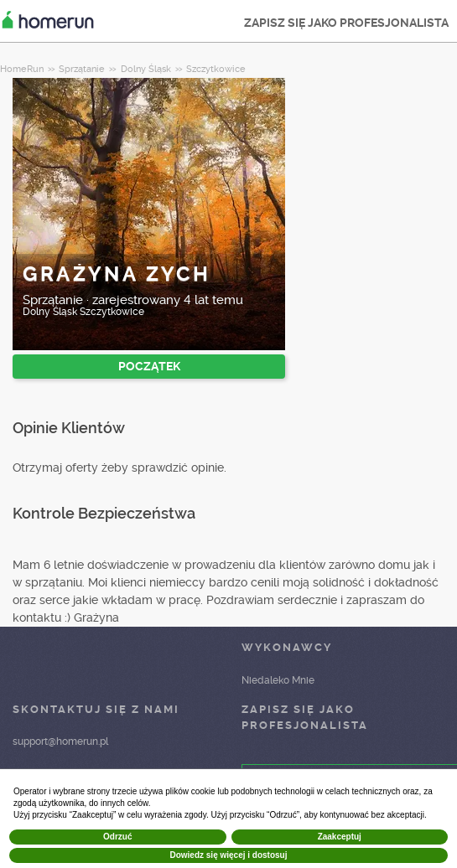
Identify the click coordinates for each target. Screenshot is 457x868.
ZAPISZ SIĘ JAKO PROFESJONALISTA (346, 23)
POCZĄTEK (149, 366)
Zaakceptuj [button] (340, 837)
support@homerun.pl (60, 741)
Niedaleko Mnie (278, 680)
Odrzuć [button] (117, 837)
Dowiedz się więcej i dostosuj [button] (228, 855)
